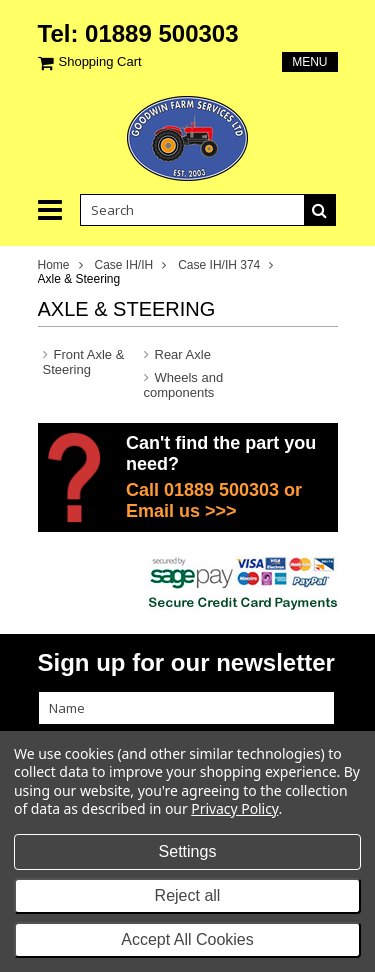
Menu (309, 62)
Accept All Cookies (187, 939)
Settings (188, 851)
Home (54, 265)
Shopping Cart (100, 61)
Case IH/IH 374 (219, 265)
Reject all (188, 895)
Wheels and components (184, 385)
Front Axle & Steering (84, 362)
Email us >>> (181, 511)
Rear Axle (183, 354)
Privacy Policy (234, 808)
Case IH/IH (124, 265)
